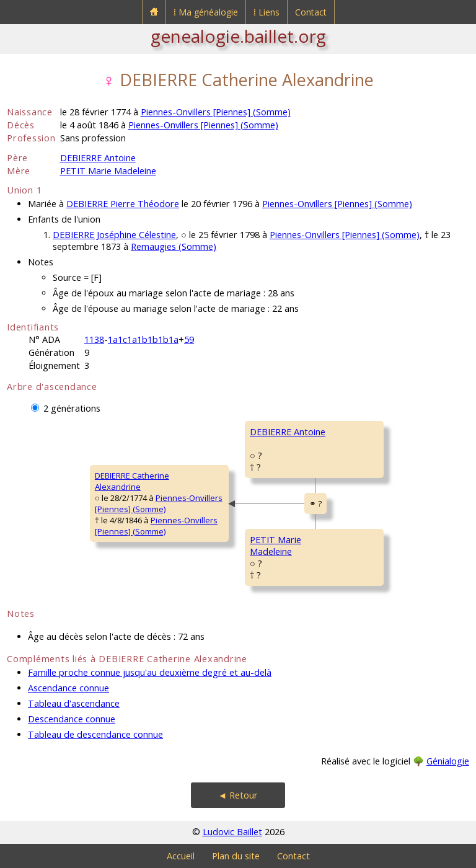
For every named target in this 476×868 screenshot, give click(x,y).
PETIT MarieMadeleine (275, 546)
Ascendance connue (68, 688)
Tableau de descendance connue (95, 734)
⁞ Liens (267, 12)
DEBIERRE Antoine (98, 158)
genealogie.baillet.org (238, 36)
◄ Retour (238, 795)
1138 (94, 339)
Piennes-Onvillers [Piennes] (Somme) (216, 112)
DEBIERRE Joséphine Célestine (114, 235)
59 (189, 339)
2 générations (72, 408)
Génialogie (448, 761)
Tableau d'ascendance (74, 703)
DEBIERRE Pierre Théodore (123, 204)
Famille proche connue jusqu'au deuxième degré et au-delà (150, 672)
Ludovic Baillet (232, 832)
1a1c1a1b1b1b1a (143, 339)
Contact (311, 12)
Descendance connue (72, 719)
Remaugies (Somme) (174, 246)
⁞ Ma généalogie (206, 12)
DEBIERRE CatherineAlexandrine (132, 481)
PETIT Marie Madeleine (108, 171)
